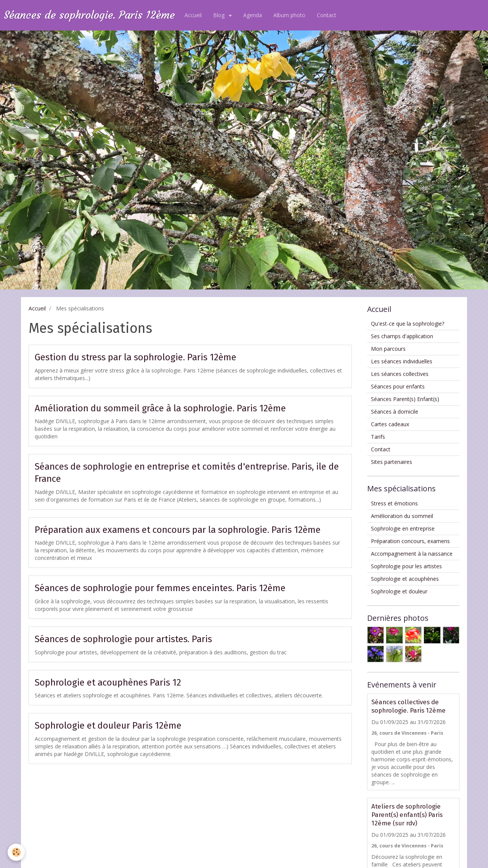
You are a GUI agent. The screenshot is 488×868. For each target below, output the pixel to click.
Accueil (193, 15)
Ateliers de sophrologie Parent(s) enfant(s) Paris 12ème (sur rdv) (407, 815)
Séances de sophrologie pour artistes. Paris (123, 639)
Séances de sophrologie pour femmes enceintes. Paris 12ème (160, 588)
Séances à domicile (395, 412)
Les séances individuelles (402, 361)
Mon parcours (388, 349)
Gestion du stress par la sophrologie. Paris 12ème (136, 357)
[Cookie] (16, 852)
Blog (220, 15)
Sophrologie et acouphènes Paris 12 (108, 682)
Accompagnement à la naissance (412, 554)
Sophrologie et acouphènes (405, 579)
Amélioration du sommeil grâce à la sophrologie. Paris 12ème (160, 408)
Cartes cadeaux (390, 424)
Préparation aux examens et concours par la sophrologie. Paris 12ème (178, 529)
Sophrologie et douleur (399, 591)
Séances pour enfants (398, 386)
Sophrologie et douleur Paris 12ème (108, 726)
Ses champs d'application (402, 336)
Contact (327, 15)
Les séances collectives (400, 374)
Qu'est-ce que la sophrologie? (408, 324)
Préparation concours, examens (410, 541)
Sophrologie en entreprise (403, 528)
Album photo (289, 15)
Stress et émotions (394, 503)
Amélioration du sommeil (402, 516)
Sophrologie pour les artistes (406, 566)
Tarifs (378, 437)
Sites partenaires (392, 462)
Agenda (253, 15)
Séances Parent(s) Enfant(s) (405, 399)
